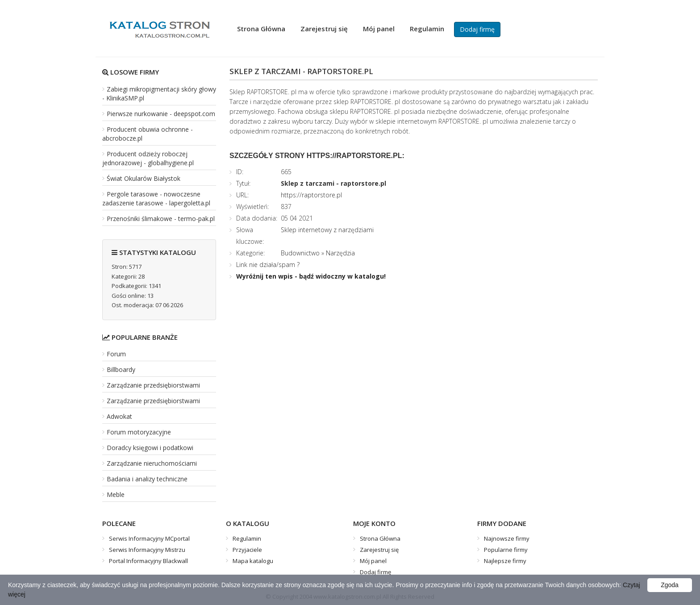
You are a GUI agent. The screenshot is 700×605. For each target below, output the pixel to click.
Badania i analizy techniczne (147, 479)
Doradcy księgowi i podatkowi (150, 448)
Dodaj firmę (477, 29)
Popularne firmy (506, 550)
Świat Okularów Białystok (144, 178)
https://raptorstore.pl (311, 195)
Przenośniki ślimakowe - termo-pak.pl (161, 219)
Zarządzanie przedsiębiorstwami (153, 385)
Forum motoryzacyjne (139, 432)
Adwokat (119, 416)
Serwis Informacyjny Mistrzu (147, 550)
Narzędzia (340, 253)
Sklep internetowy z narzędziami (327, 230)
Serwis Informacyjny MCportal (149, 538)
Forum (116, 354)
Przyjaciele (247, 550)
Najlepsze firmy (505, 561)
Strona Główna (261, 29)
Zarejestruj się (324, 29)
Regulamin (427, 29)
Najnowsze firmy (507, 538)
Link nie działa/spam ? (268, 265)
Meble (116, 494)
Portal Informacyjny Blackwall (148, 561)
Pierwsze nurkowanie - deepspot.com (161, 114)
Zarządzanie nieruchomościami (152, 463)
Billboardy (121, 369)
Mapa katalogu (253, 561)
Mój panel (379, 29)
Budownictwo (300, 253)
